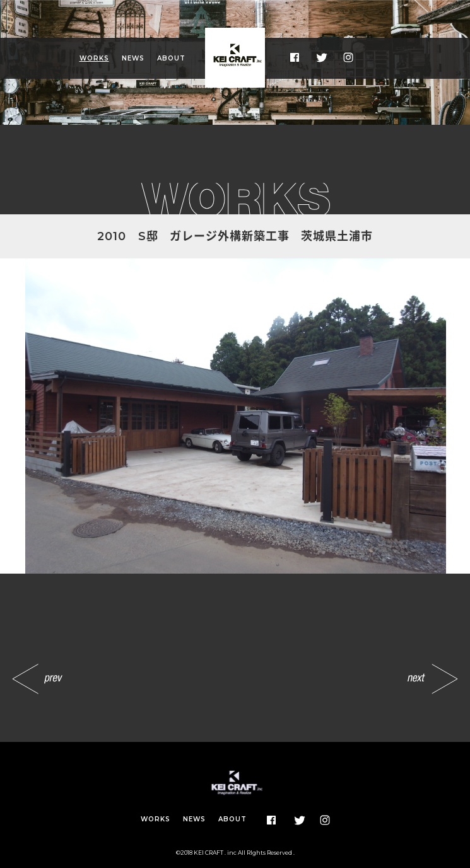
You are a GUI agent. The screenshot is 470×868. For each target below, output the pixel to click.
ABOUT (171, 58)
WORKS (94, 58)
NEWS (133, 58)
